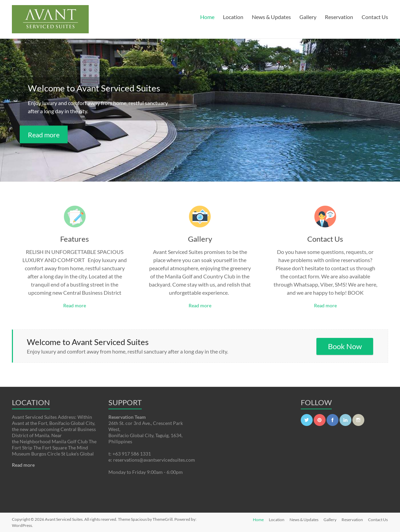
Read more (44, 135)
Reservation (339, 17)
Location (233, 17)
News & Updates (271, 17)
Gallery (308, 17)
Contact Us (375, 17)
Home (207, 17)
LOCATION (31, 402)
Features (75, 239)
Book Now (345, 346)
